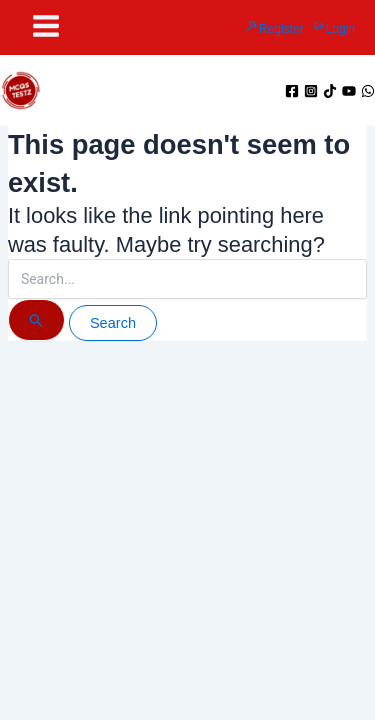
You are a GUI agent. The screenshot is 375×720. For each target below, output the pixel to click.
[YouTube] (349, 91)
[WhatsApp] (368, 91)
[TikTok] (330, 91)
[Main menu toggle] (46, 26)
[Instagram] (311, 91)
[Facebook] (292, 91)
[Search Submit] (36, 320)
